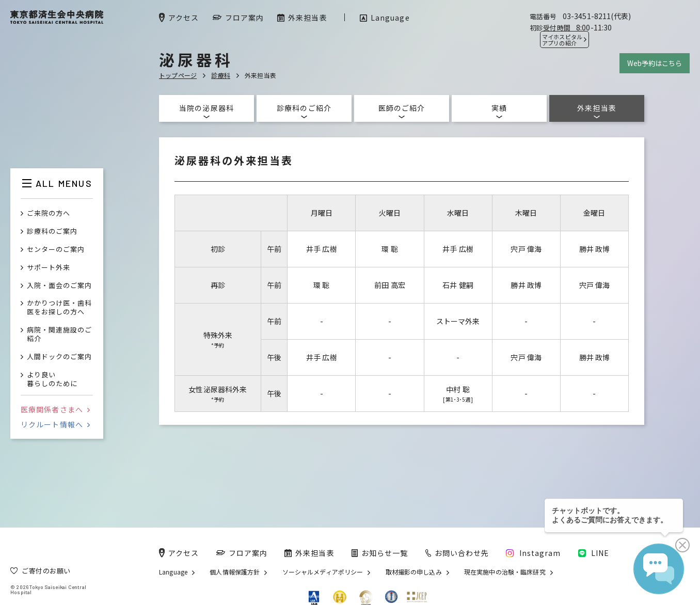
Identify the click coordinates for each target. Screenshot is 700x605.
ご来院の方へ (49, 213)
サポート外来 (49, 268)
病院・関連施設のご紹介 (59, 335)
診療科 (221, 75)
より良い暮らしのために (52, 379)
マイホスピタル (562, 40)
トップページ (178, 75)
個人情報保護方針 (235, 572)
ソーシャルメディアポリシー (323, 572)
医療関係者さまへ (55, 409)
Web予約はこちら (655, 63)
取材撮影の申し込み (414, 572)
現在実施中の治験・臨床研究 (505, 572)
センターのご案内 (56, 250)
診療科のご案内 (52, 232)
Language (173, 572)
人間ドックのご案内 (59, 357)
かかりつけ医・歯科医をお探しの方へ (59, 308)
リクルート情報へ (55, 424)
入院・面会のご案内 (59, 286)
